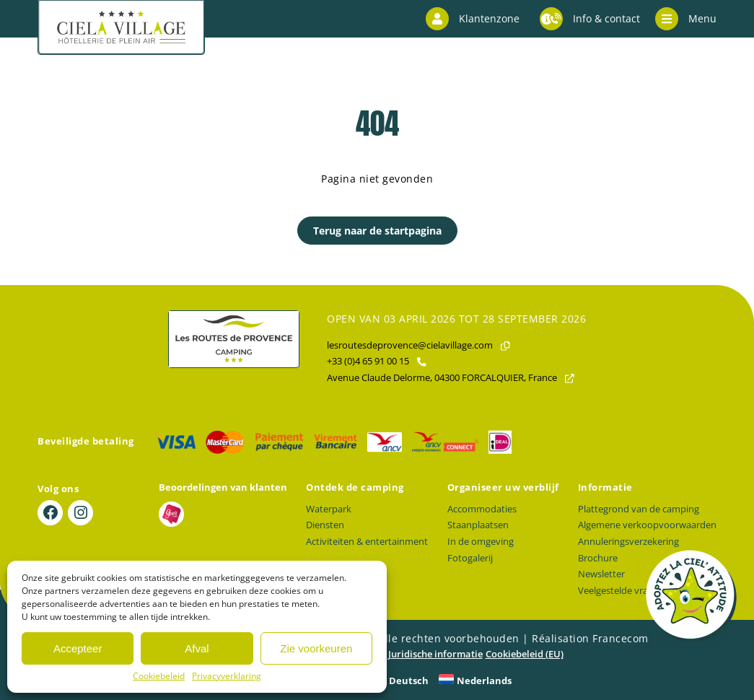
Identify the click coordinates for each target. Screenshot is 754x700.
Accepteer (78, 648)
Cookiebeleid (159, 676)
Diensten (325, 525)
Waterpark (329, 509)
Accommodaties (482, 509)
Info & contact (590, 19)
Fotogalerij (470, 558)
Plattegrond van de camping (639, 509)
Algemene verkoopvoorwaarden (647, 525)
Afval (197, 648)
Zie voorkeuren (316, 648)
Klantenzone (473, 19)
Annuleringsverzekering (628, 542)
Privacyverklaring (227, 676)
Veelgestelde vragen (621, 591)
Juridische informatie (435, 654)
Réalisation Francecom (590, 638)
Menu (686, 19)
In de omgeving (481, 542)
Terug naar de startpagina (377, 231)
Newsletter (601, 574)
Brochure (598, 558)
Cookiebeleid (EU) (525, 654)
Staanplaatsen (478, 525)
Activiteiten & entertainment (367, 542)
